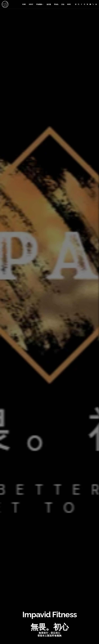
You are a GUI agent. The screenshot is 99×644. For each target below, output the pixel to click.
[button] (79, 4)
